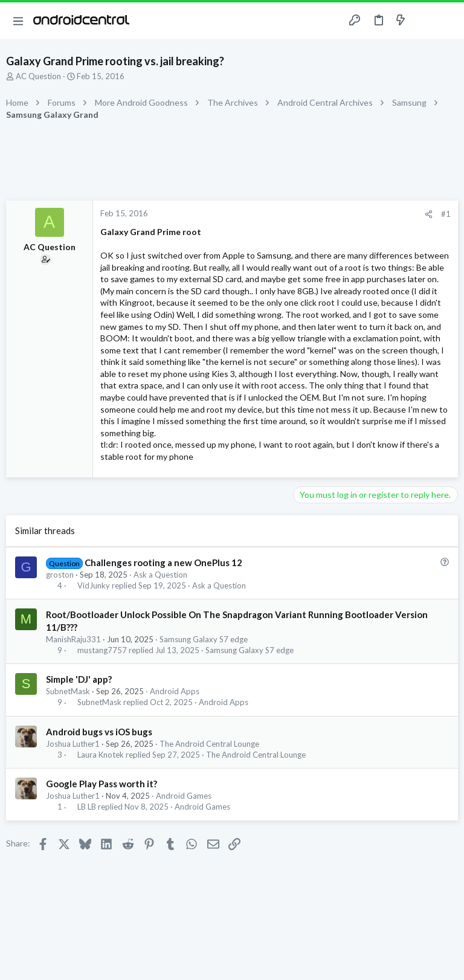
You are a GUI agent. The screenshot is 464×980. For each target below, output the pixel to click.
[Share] (429, 214)
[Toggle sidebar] (424, 21)
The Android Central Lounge (209, 744)
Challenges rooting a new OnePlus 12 (163, 563)
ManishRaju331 (73, 639)
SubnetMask (68, 691)
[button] (18, 21)
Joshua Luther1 (73, 744)
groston (60, 575)
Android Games (184, 796)
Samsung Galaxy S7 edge (204, 639)
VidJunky (94, 586)
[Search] (448, 21)
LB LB (87, 807)
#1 (446, 214)
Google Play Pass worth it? (101, 784)
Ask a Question (160, 575)
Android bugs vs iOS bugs (99, 732)
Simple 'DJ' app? (79, 679)
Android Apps (175, 691)
